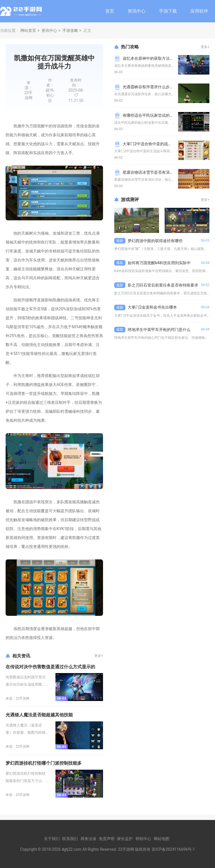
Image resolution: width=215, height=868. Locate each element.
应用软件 (199, 11)
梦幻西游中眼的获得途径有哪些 (155, 241)
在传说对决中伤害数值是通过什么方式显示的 (50, 667)
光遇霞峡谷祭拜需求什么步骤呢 (150, 87)
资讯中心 (137, 11)
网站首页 (28, 30)
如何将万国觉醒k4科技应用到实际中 (159, 263)
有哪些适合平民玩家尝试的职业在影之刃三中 (162, 115)
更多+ (99, 656)
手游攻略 (70, 30)
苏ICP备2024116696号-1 (173, 849)
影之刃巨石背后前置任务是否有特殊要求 (163, 285)
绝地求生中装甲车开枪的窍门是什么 (159, 330)
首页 (110, 11)
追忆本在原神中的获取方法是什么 (152, 58)
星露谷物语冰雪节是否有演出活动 (152, 172)
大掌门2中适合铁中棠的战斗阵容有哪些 (157, 144)
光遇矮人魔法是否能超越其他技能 (39, 715)
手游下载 (168, 11)
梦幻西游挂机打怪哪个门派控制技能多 (44, 763)
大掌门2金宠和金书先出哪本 (152, 307)
